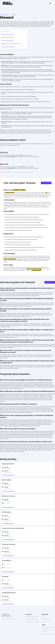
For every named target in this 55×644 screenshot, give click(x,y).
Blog (43, 617)
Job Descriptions (4, 15)
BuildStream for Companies (32, 617)
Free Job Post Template (7, 41)
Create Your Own (46, 183)
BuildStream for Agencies (32, 619)
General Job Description (7, 34)
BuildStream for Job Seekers (33, 622)
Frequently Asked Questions (8, 47)
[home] (8, 3)
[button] (50, 3)
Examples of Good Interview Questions (11, 44)
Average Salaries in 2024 (7, 37)
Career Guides (46, 622)
